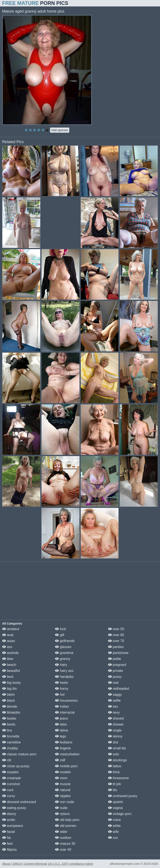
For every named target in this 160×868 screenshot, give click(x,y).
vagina (115, 808)
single (115, 730)
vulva (114, 820)
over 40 (63, 850)
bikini (8, 695)
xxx (113, 838)
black (9, 701)
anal (8, 635)
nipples (63, 796)
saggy (115, 695)
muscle (63, 784)
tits (113, 790)
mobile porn (66, 766)
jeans (61, 718)
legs (61, 736)
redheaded (119, 689)
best (8, 677)
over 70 (116, 641)
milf (60, 760)
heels (61, 683)
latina (61, 730)
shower (116, 724)
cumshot (11, 784)
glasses (63, 647)
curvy (9, 796)
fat (6, 838)
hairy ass (64, 671)
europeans (13, 826)
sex (113, 706)
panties (116, 647)
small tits (117, 748)
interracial (65, 712)
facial (9, 832)
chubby (10, 748)
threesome (118, 778)
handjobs (64, 677)
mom (61, 778)
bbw (8, 659)
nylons (62, 814)
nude (61, 808)
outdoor (63, 838)
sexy (114, 712)
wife (113, 832)
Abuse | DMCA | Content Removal (25, 864)
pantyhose (118, 653)
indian (62, 706)
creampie (12, 778)
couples (10, 772)
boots (9, 724)
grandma (64, 653)
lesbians (64, 742)
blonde (10, 706)
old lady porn (67, 820)
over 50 (116, 629)
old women (66, 826)
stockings (117, 760)
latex (61, 724)
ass (7, 647)
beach (9, 665)
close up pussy (16, 766)
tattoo (115, 766)
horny (62, 689)
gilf (60, 635)
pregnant (117, 665)
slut (113, 742)
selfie (114, 701)
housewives (66, 701)
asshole (10, 653)
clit (7, 760)
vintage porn (120, 814)
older (61, 832)
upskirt (115, 802)
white (114, 826)
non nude (64, 802)
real (113, 683)
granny (63, 659)
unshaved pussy (123, 796)
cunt (8, 790)
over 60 (116, 635)
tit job (115, 784)
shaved (116, 718)
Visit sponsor (60, 130)
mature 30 (65, 844)
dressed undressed (19, 802)
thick (114, 772)
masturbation (67, 754)
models (63, 772)
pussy (115, 677)
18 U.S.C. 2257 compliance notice (71, 864)
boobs (9, 718)
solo (114, 754)
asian (9, 641)
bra (7, 730)
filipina (9, 850)
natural (63, 790)
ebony (9, 814)
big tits (9, 689)
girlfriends (65, 641)
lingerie (63, 748)
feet (7, 844)
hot (60, 695)
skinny (115, 736)
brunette (11, 736)
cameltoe (11, 742)
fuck (61, 629)
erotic (9, 820)
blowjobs (11, 712)
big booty (11, 683)
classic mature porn (19, 754)
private (115, 671)
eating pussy (14, 808)
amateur (11, 629)
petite (115, 659)
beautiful (11, 671)
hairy (61, 665)
